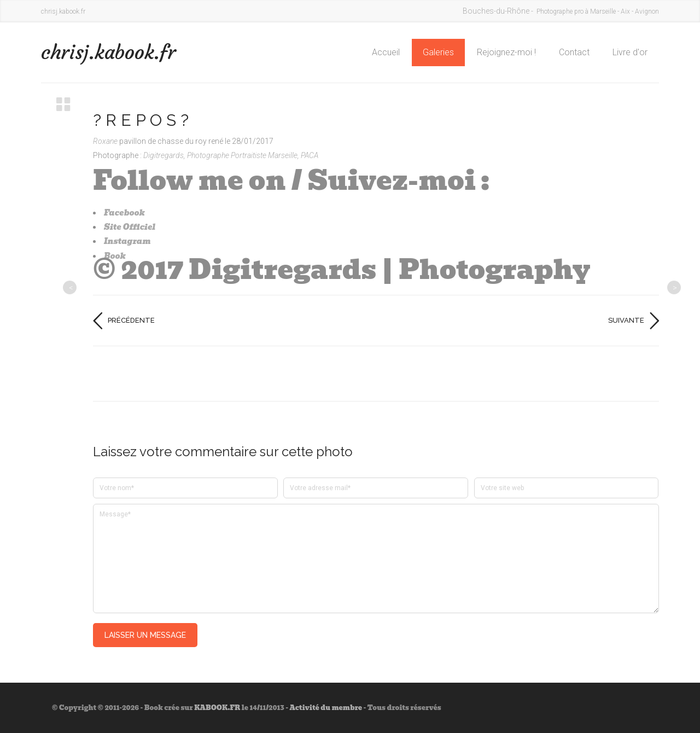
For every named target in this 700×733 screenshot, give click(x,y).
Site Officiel (130, 227)
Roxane (106, 141)
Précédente (131, 320)
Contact (574, 52)
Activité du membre (326, 708)
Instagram (127, 241)
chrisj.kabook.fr (109, 52)
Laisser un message (145, 635)
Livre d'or (630, 52)
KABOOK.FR (217, 708)
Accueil (386, 52)
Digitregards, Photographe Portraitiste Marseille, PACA (231, 155)
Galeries (438, 52)
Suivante (626, 320)
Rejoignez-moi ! (506, 52)
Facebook (124, 213)
